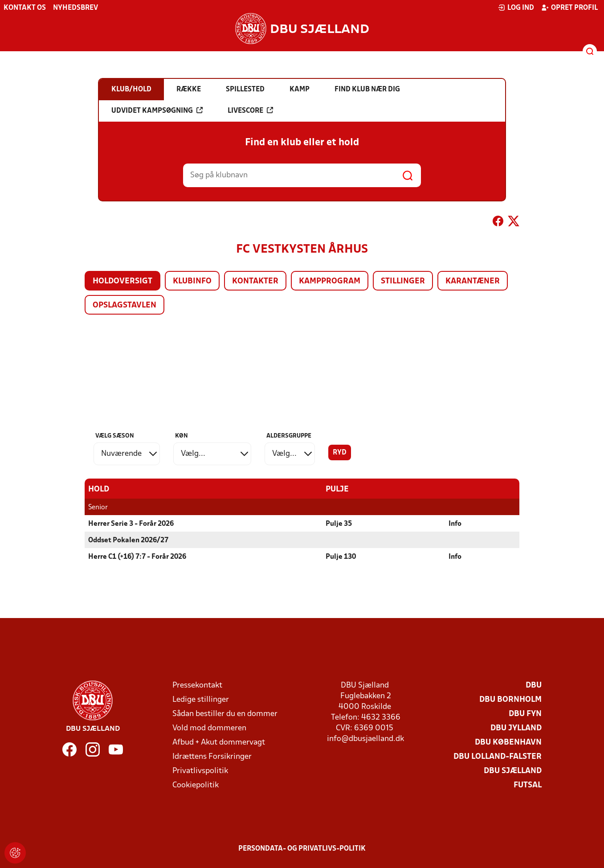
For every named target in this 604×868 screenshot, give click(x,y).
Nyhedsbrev (75, 8)
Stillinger (403, 281)
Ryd (340, 453)
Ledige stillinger (201, 700)
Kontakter (255, 281)
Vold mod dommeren (209, 728)
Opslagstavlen (124, 305)
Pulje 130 (341, 557)
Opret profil (569, 8)
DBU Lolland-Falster (498, 757)
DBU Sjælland (513, 771)
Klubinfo (192, 281)
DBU (534, 686)
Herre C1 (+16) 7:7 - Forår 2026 (137, 557)
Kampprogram (330, 281)
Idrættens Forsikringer (212, 757)
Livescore (250, 111)
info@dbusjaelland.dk (365, 739)
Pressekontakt (197, 686)
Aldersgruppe (289, 436)
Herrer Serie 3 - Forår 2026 (131, 524)
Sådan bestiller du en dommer (225, 714)
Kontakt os (25, 8)
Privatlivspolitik (200, 771)
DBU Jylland (516, 728)
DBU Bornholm (510, 700)
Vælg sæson (115, 436)
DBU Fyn (525, 714)
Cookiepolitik (196, 785)
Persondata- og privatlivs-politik (302, 849)
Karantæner (473, 281)
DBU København (508, 743)
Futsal (528, 785)
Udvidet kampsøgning (157, 111)
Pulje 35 (339, 524)
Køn (182, 436)
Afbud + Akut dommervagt (219, 743)
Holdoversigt (122, 281)
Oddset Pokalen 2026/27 (128, 540)
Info (455, 524)
